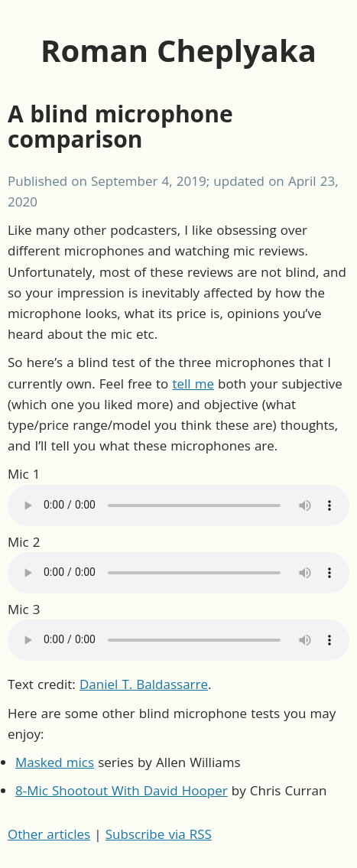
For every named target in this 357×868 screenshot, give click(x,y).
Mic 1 (24, 474)
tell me (193, 384)
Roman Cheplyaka (178, 50)
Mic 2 (24, 542)
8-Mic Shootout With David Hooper (122, 790)
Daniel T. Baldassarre (144, 684)
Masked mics (55, 762)
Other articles (49, 834)
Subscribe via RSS (159, 834)
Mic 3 (24, 609)
